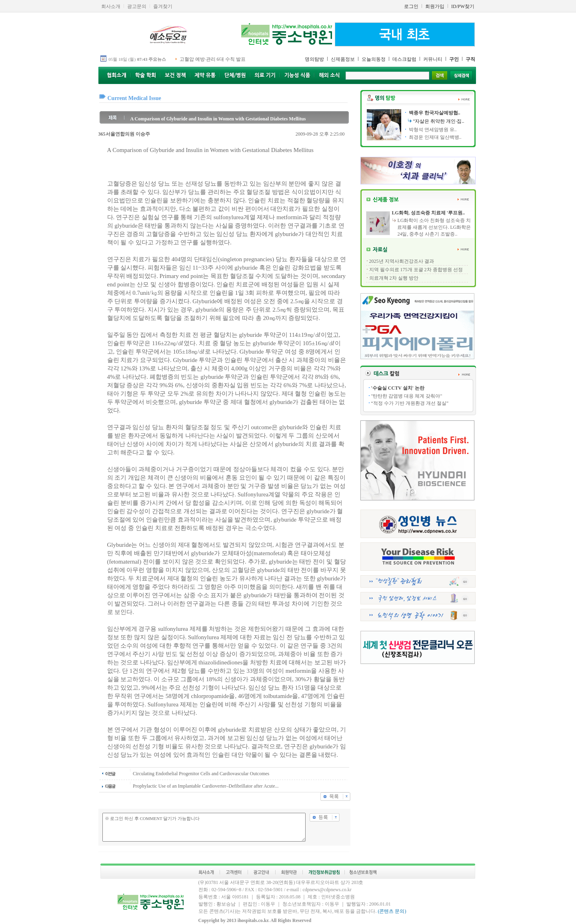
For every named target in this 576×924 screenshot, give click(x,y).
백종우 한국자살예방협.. (434, 113)
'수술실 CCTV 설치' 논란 (398, 388)
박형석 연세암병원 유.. (432, 130)
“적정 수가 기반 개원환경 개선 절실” (410, 403)
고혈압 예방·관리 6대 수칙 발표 (213, 59)
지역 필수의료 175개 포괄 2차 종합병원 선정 (416, 270)
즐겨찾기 (163, 6)
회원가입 (435, 6)
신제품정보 (343, 59)
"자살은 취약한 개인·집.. (439, 121)
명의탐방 (314, 59)
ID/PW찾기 (463, 6)
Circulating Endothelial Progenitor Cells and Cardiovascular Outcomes (201, 774)
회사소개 (111, 6)
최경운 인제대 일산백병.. (435, 137)
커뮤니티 (433, 59)
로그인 (411, 6)
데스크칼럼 (404, 59)
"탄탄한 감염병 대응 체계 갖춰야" (407, 396)
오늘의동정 (374, 59)
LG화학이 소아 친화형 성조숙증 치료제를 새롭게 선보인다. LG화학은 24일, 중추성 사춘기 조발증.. (434, 227)
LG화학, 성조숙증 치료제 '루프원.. (428, 213)
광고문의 (137, 6)
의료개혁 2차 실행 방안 (394, 278)
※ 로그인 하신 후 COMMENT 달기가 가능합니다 (204, 827)
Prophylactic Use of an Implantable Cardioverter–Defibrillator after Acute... (206, 786)
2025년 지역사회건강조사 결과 (402, 261)
